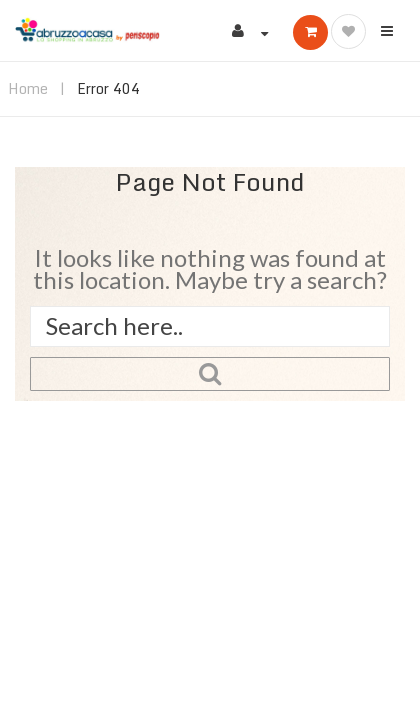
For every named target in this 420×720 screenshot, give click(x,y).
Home (28, 88)
